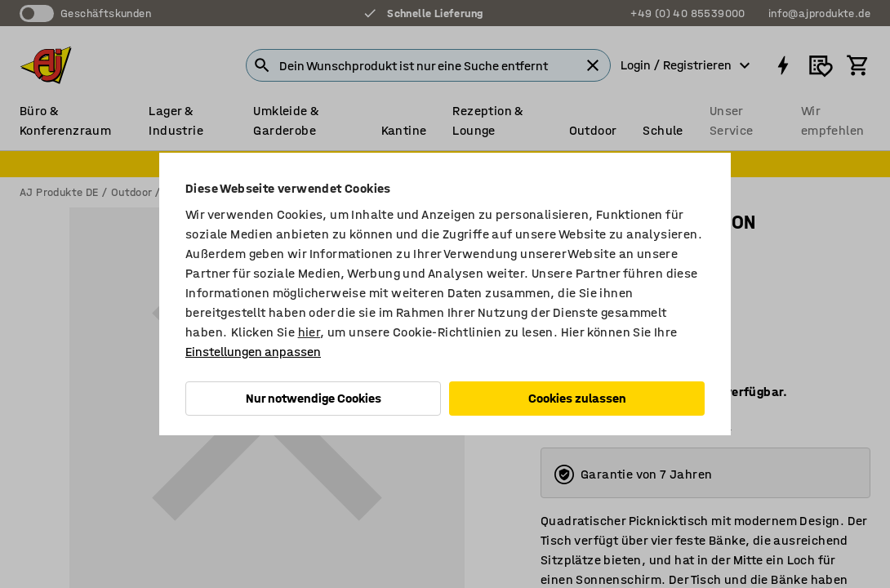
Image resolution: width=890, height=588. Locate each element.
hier (309, 332)
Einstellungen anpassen (253, 352)
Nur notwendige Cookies (314, 398)
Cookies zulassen (577, 398)
